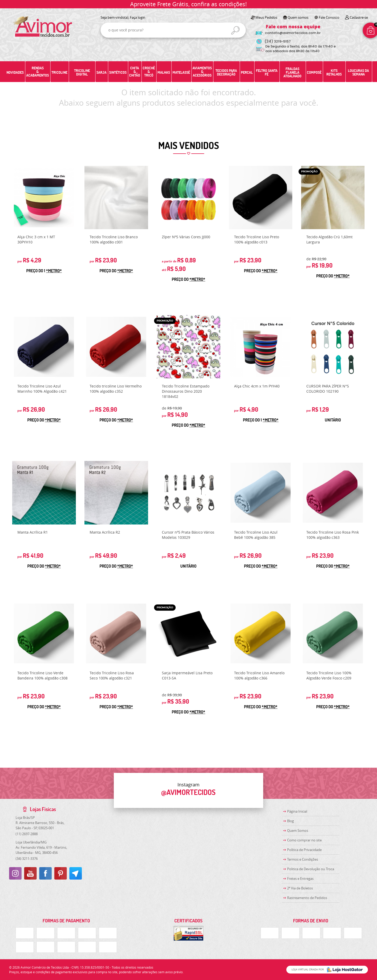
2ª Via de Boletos (300, 888)
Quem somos (298, 17)
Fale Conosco (329, 17)
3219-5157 (278, 41)
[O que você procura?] (235, 30)
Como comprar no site (304, 840)
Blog (290, 821)
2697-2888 (27, 834)
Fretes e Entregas (300, 879)
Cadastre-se (359, 17)
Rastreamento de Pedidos (307, 898)
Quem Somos (298, 831)
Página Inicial (297, 811)
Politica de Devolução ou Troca (311, 869)
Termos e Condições (303, 859)
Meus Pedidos (266, 17)
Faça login (138, 17)
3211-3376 (27, 859)
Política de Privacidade (304, 850)
